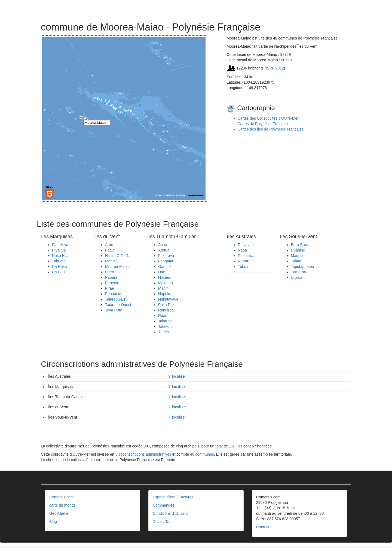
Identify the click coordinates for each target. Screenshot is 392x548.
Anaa (163, 245)
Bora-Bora (300, 245)
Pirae (110, 288)
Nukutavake (168, 299)
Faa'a (110, 250)
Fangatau (166, 261)
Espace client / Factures (173, 497)
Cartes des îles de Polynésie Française (271, 129)
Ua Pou (58, 272)
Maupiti (297, 256)
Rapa (242, 250)
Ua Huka (59, 267)
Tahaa (296, 261)
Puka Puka (167, 305)
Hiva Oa (59, 250)
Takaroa (165, 321)
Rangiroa (166, 310)
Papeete (112, 283)
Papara (111, 277)
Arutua (164, 250)
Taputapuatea (303, 267)
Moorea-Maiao (117, 267)
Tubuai (244, 267)
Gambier (166, 267)
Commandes (163, 505)
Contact (263, 527)
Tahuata (59, 261)
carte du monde (62, 505)
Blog (53, 522)
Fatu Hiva (60, 245)
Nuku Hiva (61, 256)
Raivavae (246, 245)
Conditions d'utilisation (172, 513)
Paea (110, 272)
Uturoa (297, 277)
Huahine (298, 250)
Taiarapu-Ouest (118, 305)
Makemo (166, 283)
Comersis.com (61, 497)
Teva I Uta (114, 310)
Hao (162, 272)
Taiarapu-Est (116, 299)
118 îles (236, 446)
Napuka (165, 294)
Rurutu (244, 261)
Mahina (111, 261)
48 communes (202, 454)
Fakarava (166, 256)
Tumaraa (299, 272)
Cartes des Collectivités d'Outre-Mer (268, 118)
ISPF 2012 (275, 68)
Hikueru (165, 277)
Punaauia (113, 294)
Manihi (164, 288)
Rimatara (246, 256)
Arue (109, 245)
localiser (177, 376)
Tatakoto (165, 326)
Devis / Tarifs (164, 522)
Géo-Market (59, 513)
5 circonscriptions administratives (143, 454)
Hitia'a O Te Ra (118, 256)
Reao (163, 316)
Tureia (163, 332)
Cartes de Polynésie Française (264, 124)
